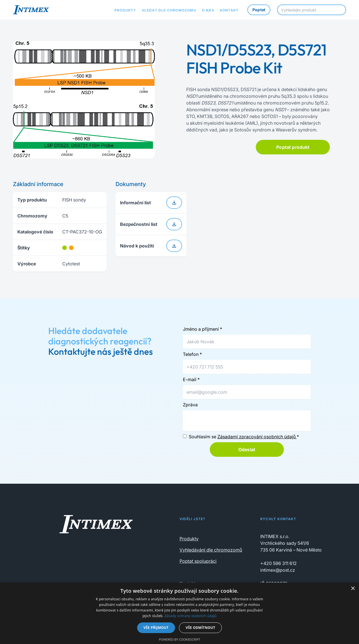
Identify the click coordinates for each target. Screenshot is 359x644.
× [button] (353, 589)
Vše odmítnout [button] (200, 628)
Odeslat (247, 450)
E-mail (191, 379)
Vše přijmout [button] (156, 628)
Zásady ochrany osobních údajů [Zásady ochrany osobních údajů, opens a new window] (191, 616)
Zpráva (190, 405)
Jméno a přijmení (202, 329)
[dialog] (179, 613)
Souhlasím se (244, 437)
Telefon (192, 354)
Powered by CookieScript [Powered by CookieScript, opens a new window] (180, 639)
